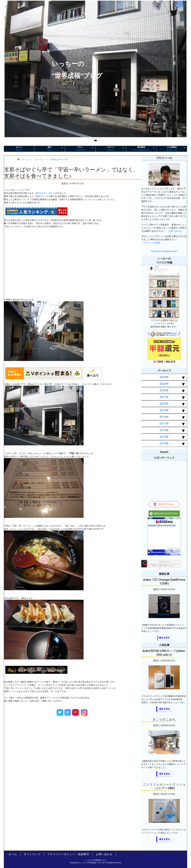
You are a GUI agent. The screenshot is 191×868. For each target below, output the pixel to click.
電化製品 (141, 149)
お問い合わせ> (175, 231)
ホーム (19, 149)
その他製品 (172, 149)
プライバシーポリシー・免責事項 (68, 854)
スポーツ (111, 149)
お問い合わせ (104, 854)
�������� (173, 548)
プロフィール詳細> (152, 243)
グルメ (80, 149)
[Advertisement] (73, 742)
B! (68, 712)
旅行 (50, 149)
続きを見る (164, 638)
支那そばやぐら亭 (44, 193)
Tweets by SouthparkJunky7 (164, 251)
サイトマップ (32, 854)
